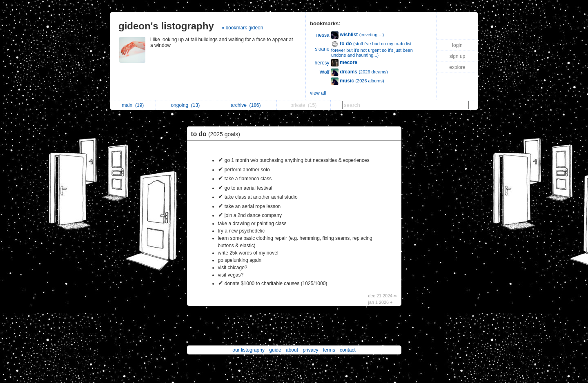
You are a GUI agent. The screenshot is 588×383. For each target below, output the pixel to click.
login (457, 45)
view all (318, 93)
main (133, 105)
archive (246, 105)
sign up (458, 56)
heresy (322, 63)
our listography (248, 350)
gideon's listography (166, 26)
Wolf (325, 72)
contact (348, 350)
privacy (310, 350)
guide (275, 350)
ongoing (185, 105)
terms (329, 350)
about (292, 350)
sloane (322, 49)
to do (218, 134)
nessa (323, 35)
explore (457, 67)
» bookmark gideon (242, 28)
